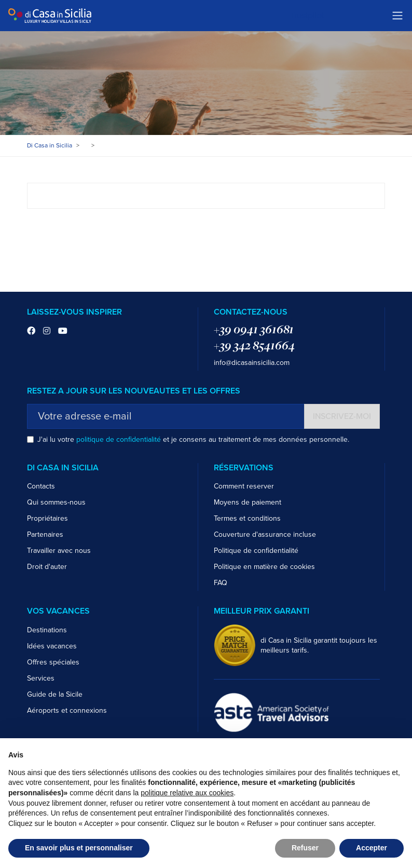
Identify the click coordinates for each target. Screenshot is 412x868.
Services (41, 678)
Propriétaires (47, 518)
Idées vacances (52, 646)
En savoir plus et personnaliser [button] (79, 848)
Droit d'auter (47, 567)
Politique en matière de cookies (264, 567)
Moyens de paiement (248, 502)
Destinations (47, 630)
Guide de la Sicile (55, 694)
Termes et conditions (247, 518)
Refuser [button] (305, 848)
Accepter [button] (372, 848)
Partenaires (45, 534)
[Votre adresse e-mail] (166, 416)
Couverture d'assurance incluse (265, 534)
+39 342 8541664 (254, 345)
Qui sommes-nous (56, 502)
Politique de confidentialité (256, 551)
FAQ (221, 583)
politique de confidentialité (119, 439)
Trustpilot (307, 16)
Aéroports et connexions (67, 710)
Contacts (41, 486)
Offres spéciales (53, 662)
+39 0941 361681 (254, 329)
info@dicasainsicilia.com (252, 363)
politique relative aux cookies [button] (187, 793)
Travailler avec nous (59, 551)
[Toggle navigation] (397, 16)
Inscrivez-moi (342, 416)
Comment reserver (244, 486)
